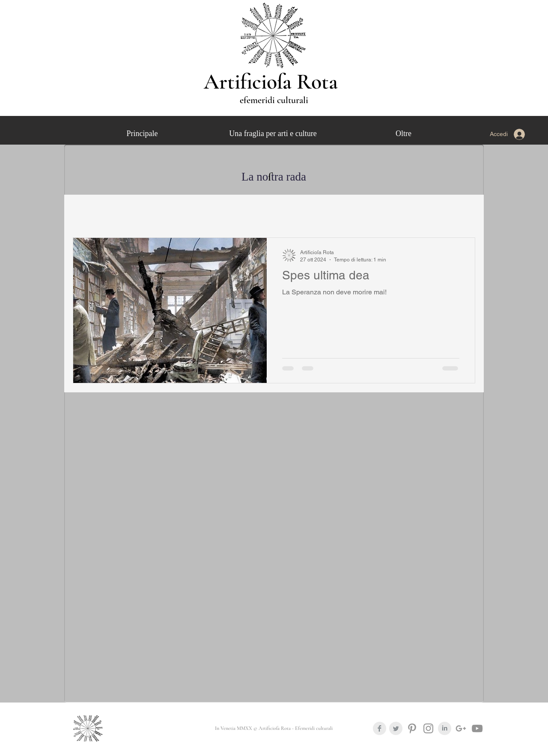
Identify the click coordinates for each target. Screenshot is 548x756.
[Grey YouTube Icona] (477, 728)
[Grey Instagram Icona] (428, 728)
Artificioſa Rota (273, 82)
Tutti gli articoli (92, 211)
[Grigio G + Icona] (461, 728)
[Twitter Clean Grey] (396, 728)
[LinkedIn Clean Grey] (445, 728)
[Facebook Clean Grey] (380, 728)
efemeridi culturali (274, 100)
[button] (464, 213)
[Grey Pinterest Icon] (412, 728)
